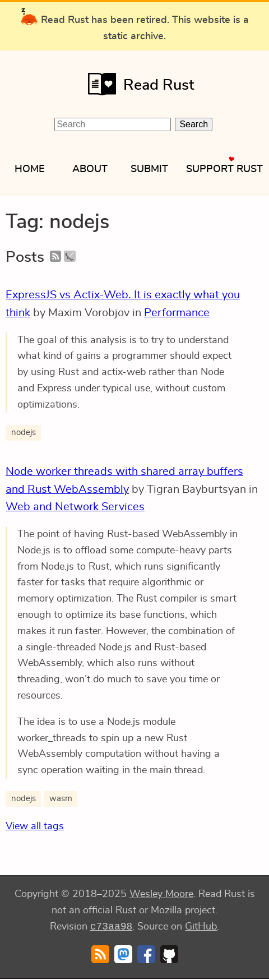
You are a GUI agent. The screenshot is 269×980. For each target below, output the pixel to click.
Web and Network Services (75, 507)
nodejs (24, 433)
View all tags (35, 826)
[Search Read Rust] (113, 124)
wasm (61, 799)
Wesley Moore (161, 894)
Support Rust (224, 169)
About (90, 169)
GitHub (201, 928)
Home (30, 169)
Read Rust (137, 84)
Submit (149, 169)
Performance (177, 313)
